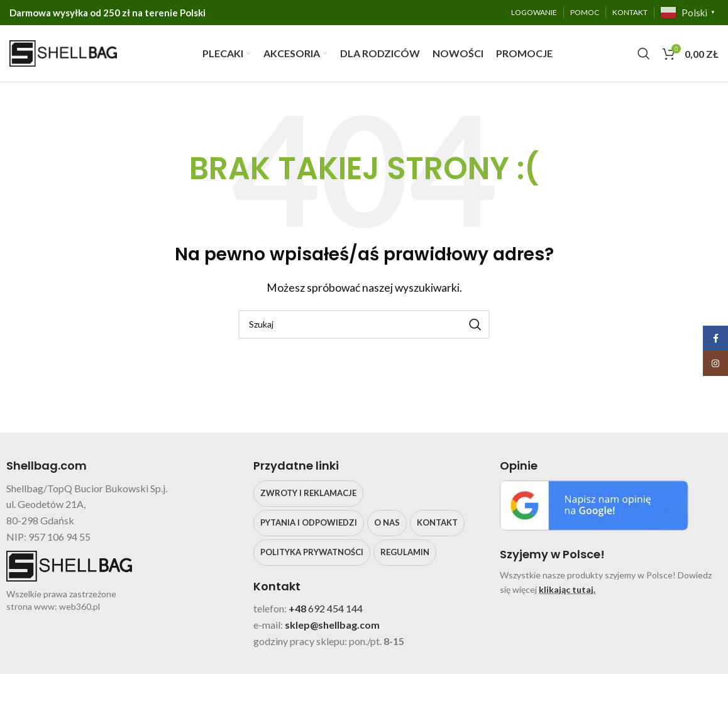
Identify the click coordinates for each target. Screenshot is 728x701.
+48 (298, 609)
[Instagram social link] (715, 363)
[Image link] (594, 504)
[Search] (644, 53)
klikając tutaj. (567, 589)
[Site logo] (63, 52)
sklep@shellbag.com (332, 625)
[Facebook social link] (715, 338)
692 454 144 (335, 609)
